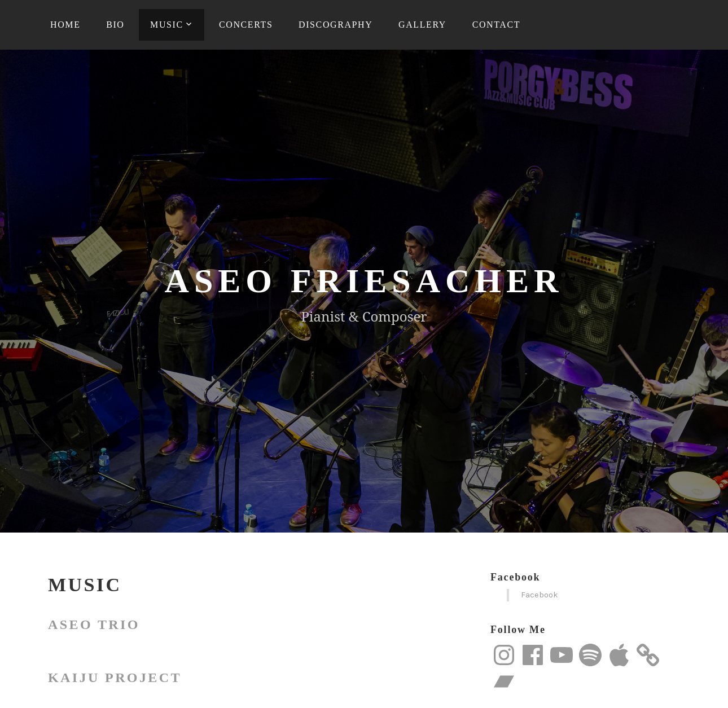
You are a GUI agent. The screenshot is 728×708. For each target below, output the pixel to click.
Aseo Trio (94, 625)
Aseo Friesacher (364, 281)
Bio (115, 25)
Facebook (515, 577)
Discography (336, 25)
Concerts (246, 25)
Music (167, 25)
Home (65, 25)
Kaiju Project (115, 678)
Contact (496, 25)
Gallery (422, 25)
